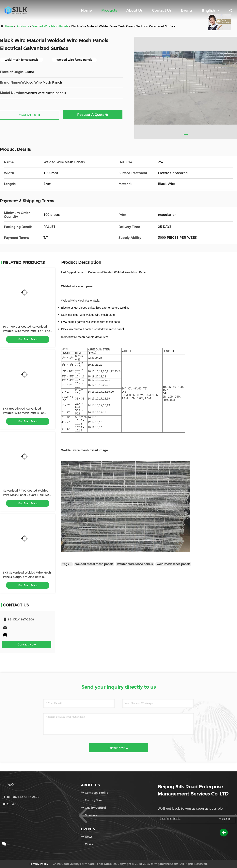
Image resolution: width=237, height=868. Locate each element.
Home (86, 10)
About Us (134, 10)
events (187, 10)
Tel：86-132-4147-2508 (21, 797)
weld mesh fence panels (173, 564)
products (23, 26)
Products (109, 10)
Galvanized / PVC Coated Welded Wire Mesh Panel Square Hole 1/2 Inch (26, 495)
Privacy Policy (39, 864)
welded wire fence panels (135, 564)
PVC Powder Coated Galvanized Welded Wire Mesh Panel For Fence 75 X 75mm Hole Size (27, 331)
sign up (224, 819)
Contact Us (162, 10)
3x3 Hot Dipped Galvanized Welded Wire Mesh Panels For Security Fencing (24, 413)
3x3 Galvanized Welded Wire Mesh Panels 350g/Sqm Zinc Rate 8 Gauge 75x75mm (27, 577)
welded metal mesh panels (94, 564)
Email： (10, 804)
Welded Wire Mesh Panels (50, 26)
